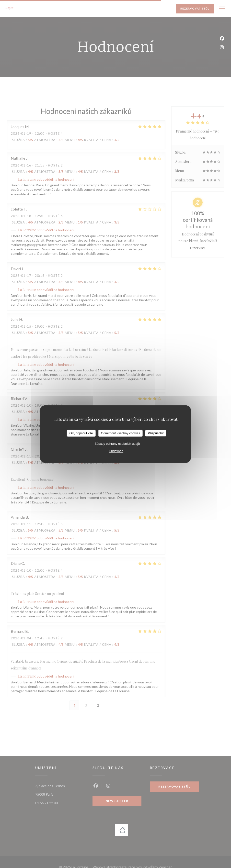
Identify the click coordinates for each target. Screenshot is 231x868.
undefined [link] (116, 451)
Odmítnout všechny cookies (121, 433)
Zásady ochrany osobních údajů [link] (117, 443)
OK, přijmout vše (81, 433)
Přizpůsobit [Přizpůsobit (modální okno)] (156, 433)
